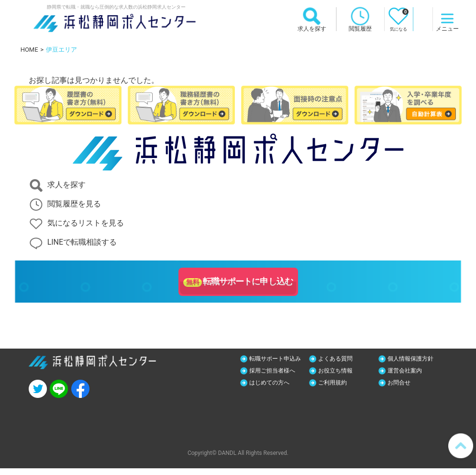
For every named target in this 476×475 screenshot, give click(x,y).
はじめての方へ (343, 384)
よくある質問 (340, 359)
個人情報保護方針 (415, 359)
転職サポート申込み (277, 363)
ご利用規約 (405, 384)
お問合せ (264, 396)
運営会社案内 (271, 384)
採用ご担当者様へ (346, 371)
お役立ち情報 (409, 371)
